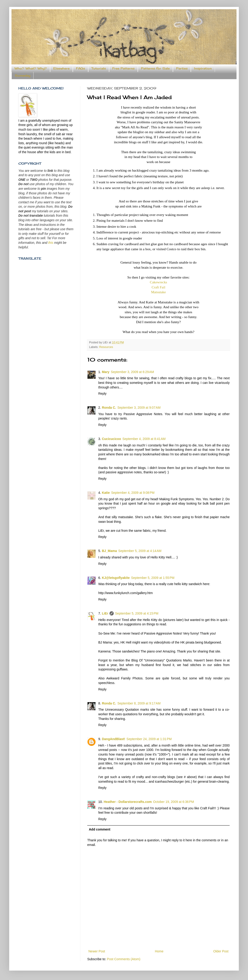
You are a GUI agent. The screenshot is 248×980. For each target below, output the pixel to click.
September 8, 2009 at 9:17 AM (139, 703)
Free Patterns (123, 68)
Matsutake (158, 292)
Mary (106, 372)
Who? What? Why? (31, 68)
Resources (106, 347)
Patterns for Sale (155, 68)
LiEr (105, 613)
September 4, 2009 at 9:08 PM (133, 493)
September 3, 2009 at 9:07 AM (139, 408)
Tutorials (99, 68)
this (51, 243)
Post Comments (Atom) (124, 959)
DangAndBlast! (114, 739)
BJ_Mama (109, 551)
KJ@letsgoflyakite (116, 578)
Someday (23, 75)
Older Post (221, 951)
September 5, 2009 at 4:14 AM (140, 551)
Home (159, 951)
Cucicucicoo (111, 439)
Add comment (100, 829)
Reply (102, 394)
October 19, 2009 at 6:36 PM (174, 802)
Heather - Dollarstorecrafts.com (128, 802)
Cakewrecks (158, 282)
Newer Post (97, 951)
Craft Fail (158, 287)
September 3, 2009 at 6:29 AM (132, 372)
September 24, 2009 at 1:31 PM (149, 739)
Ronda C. (109, 408)
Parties (182, 68)
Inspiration (203, 68)
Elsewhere (61, 68)
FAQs (80, 68)
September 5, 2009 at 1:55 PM (153, 578)
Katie (106, 493)
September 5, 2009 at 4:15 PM (137, 613)
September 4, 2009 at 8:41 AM (144, 439)
